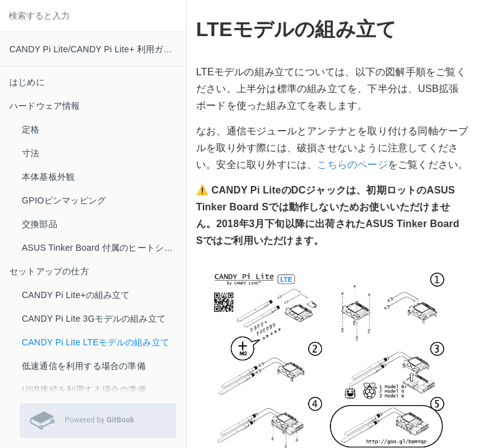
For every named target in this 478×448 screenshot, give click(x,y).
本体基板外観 (48, 177)
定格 (30, 129)
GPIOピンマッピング (64, 200)
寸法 (30, 153)
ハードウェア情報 (45, 106)
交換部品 (40, 224)
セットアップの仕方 (49, 271)
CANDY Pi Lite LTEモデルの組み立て (96, 342)
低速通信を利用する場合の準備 (84, 366)
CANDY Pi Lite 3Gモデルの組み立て (94, 319)
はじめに (27, 82)
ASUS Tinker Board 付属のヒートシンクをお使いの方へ (104, 248)
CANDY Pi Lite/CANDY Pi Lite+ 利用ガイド (95, 49)
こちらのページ (352, 165)
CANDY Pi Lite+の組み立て (76, 295)
